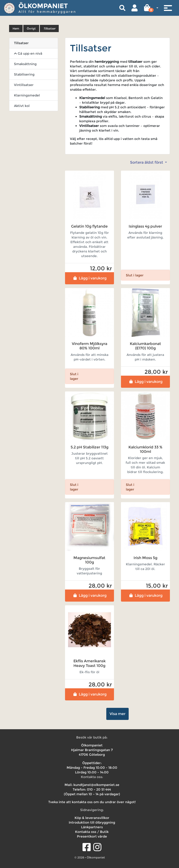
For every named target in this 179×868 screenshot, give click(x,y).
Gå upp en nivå (28, 53)
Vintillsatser (24, 85)
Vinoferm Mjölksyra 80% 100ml (89, 346)
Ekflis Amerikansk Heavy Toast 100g (89, 663)
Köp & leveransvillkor (92, 818)
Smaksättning (25, 64)
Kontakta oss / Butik (92, 832)
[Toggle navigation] (168, 8)
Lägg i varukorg (89, 278)
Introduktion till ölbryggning (92, 822)
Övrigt (31, 28)
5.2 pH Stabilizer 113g (89, 447)
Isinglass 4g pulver (145, 226)
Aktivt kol (22, 106)
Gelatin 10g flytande (89, 226)
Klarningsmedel (27, 95)
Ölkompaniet (43, 6)
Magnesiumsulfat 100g (89, 560)
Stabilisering (24, 74)
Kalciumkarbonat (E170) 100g (145, 346)
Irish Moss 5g (145, 558)
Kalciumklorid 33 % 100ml (145, 449)
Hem (16, 28)
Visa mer (117, 714)
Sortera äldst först (147, 162)
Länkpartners (92, 827)
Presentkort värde (92, 836)
